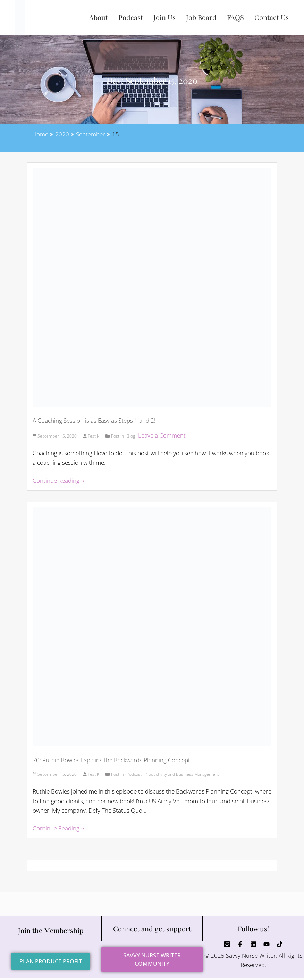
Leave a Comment (162, 435)
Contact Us (272, 17)
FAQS (235, 17)
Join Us (164, 17)
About (99, 17)
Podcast (131, 17)
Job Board (201, 17)
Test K (92, 436)
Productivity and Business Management (182, 774)
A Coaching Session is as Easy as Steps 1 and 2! (94, 420)
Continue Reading (59, 480)
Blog (131, 436)
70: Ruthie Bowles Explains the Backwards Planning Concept (111, 760)
